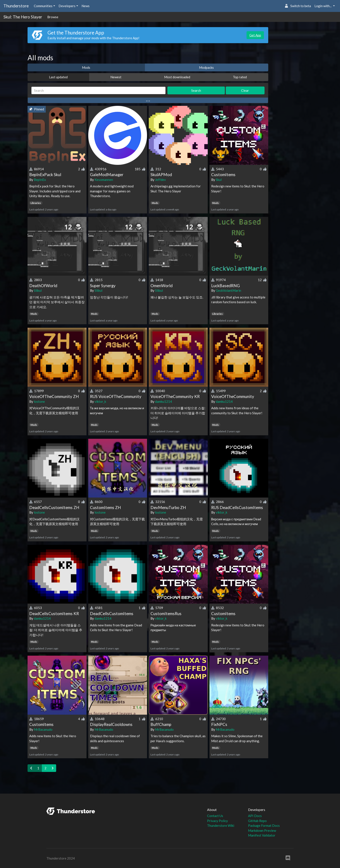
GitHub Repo (257, 821)
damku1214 (163, 401)
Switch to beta (298, 6)
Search (196, 90)
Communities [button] (43, 6)
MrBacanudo (43, 729)
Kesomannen (104, 180)
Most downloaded (177, 77)
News (86, 6)
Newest (116, 77)
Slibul (38, 290)
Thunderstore (16, 6)
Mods (86, 67)
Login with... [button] (323, 6)
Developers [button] (67, 6)
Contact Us (215, 816)
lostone (39, 401)
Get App (255, 35)
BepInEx (40, 180)
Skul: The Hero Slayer (23, 17)
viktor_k (100, 401)
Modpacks (206, 67)
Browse (53, 17)
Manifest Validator (262, 835)
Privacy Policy (217, 821)
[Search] (98, 91)
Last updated (58, 77)
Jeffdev (160, 180)
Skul (219, 180)
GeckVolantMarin (228, 290)
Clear (245, 90)
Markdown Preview (262, 830)
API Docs (255, 816)
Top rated (240, 77)
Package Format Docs (264, 825)
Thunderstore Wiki (221, 825)
